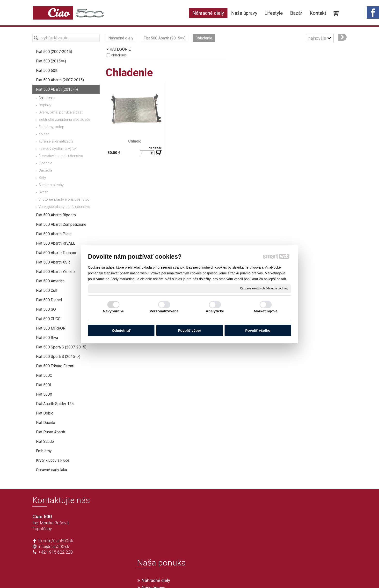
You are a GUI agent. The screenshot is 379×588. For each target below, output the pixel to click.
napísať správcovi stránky (176, 576)
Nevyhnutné (113, 311)
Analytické (215, 311)
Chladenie (119, 55)
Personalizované (164, 311)
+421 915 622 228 (55, 552)
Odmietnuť (121, 330)
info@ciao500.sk (54, 547)
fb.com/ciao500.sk (56, 541)
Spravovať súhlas (261, 576)
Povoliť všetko (258, 330)
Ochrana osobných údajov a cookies (264, 288)
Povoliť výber (189, 330)
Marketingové (266, 311)
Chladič (135, 141)
